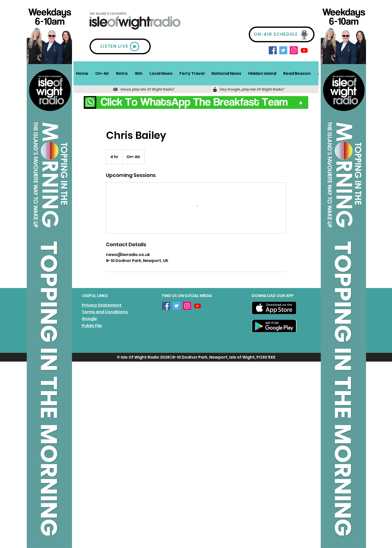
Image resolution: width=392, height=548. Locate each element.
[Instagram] (294, 50)
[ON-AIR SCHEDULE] (282, 34)
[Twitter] (283, 50)
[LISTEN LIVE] (120, 46)
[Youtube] (304, 50)
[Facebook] (273, 50)
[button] (102, 73)
